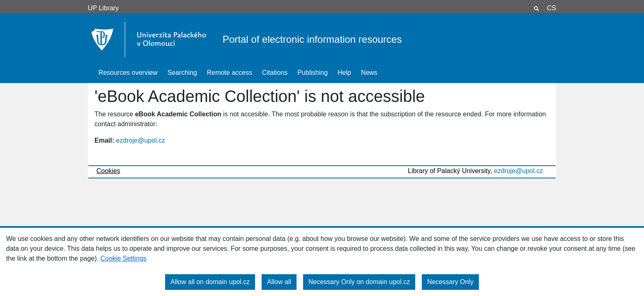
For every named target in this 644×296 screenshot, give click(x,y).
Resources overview (128, 73)
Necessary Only (450, 282)
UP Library (103, 8)
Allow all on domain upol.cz (210, 282)
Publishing (313, 73)
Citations (275, 73)
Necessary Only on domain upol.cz (359, 282)
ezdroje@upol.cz (140, 140)
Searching (182, 73)
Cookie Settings (123, 258)
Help (344, 73)
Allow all (279, 282)
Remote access (230, 73)
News (369, 73)
